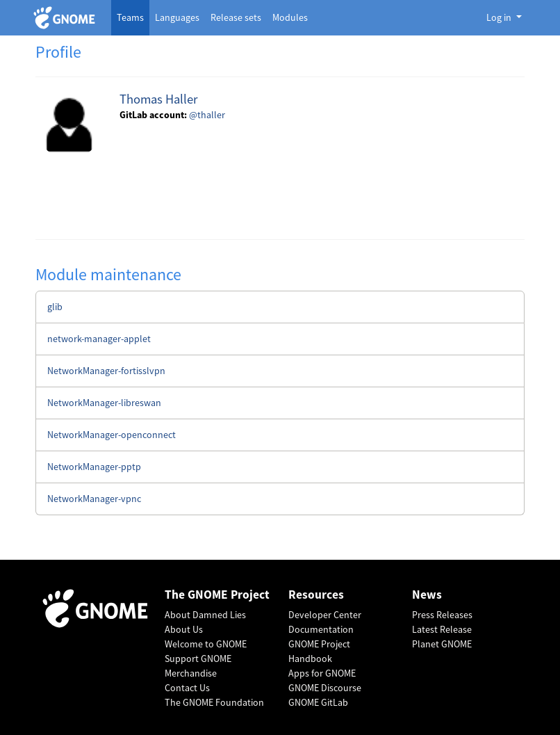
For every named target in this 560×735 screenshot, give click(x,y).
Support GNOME (198, 659)
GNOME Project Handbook (319, 651)
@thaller (207, 115)
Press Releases (442, 615)
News (427, 595)
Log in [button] (500, 17)
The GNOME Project (217, 595)
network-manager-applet (99, 339)
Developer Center (325, 615)
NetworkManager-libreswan (104, 403)
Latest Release (442, 629)
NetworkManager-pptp (94, 467)
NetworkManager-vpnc (94, 499)
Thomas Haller (158, 99)
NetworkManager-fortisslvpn (106, 371)
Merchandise (191, 673)
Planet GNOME (442, 644)
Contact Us (187, 688)
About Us (184, 629)
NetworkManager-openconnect (112, 435)
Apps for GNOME (322, 673)
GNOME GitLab (318, 702)
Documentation (321, 629)
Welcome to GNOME (206, 644)
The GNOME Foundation (214, 702)
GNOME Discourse (325, 688)
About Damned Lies (205, 615)
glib (55, 307)
